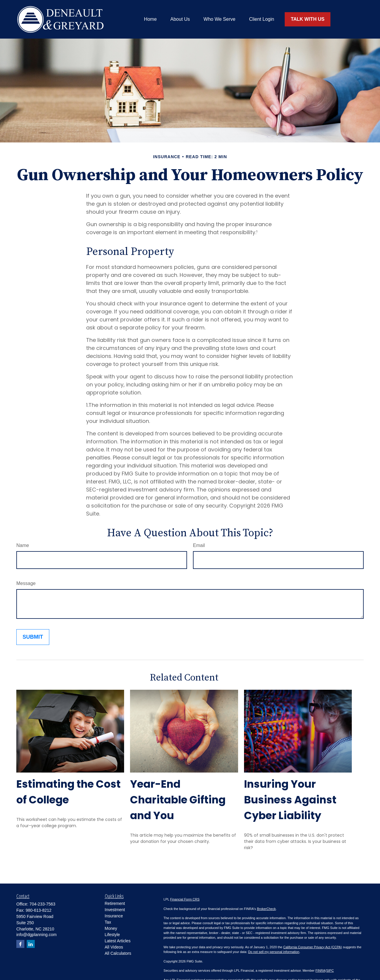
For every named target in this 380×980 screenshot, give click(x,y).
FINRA (320, 971)
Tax (108, 922)
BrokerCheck (266, 909)
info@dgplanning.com (37, 935)
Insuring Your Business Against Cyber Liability (290, 800)
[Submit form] (33, 637)
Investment (115, 910)
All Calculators (118, 953)
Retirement (115, 903)
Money (111, 928)
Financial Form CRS (185, 899)
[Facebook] (20, 944)
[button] (150, 19)
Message (26, 583)
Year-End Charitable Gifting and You (178, 800)
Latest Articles (118, 941)
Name (23, 545)
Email (199, 545)
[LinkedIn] (31, 944)
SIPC (330, 971)
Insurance (114, 916)
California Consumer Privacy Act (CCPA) (313, 947)
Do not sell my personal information (274, 952)
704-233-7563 (42, 904)
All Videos (114, 947)
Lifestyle (112, 935)
